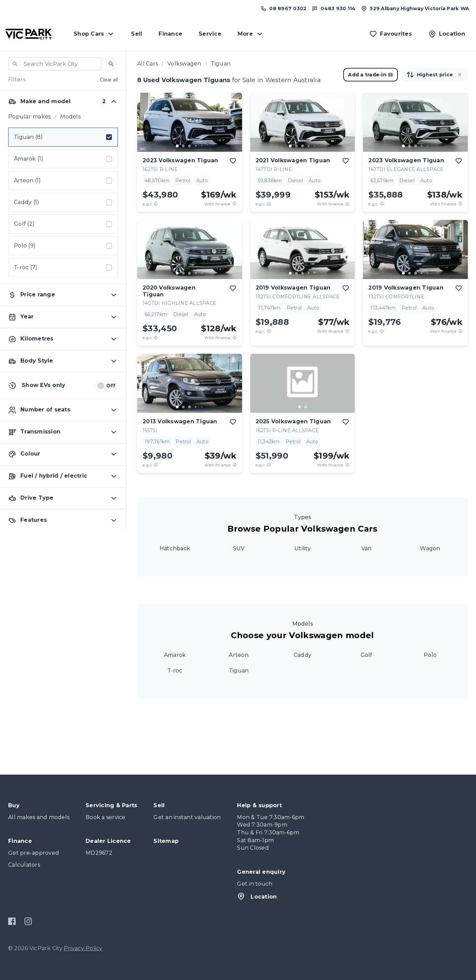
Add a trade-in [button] (371, 75)
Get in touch (255, 884)
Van (367, 548)
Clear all (109, 80)
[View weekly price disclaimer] (235, 204)
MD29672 (99, 853)
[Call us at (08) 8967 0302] (283, 8)
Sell (137, 34)
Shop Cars (94, 34)
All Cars (148, 64)
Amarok (175, 655)
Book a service (106, 817)
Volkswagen (184, 64)
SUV (239, 548)
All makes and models (39, 817)
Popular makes (29, 117)
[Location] (447, 34)
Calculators (24, 865)
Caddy (303, 655)
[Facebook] (12, 921)
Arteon (239, 655)
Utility (303, 548)
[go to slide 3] (189, 146)
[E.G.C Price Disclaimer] (156, 204)
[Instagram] (28, 921)
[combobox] (55, 64)
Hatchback (175, 548)
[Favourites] (390, 34)
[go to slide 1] (177, 146)
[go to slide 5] (202, 146)
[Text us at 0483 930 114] (334, 8)
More (251, 34)
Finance (170, 34)
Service (210, 34)
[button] (111, 64)
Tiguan (239, 671)
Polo (430, 655)
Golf (367, 655)
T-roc (175, 671)
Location (257, 896)
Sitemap (166, 841)
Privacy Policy (83, 948)
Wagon (430, 548)
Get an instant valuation (187, 817)
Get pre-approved (34, 853)
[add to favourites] (233, 161)
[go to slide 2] (183, 146)
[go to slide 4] (196, 146)
